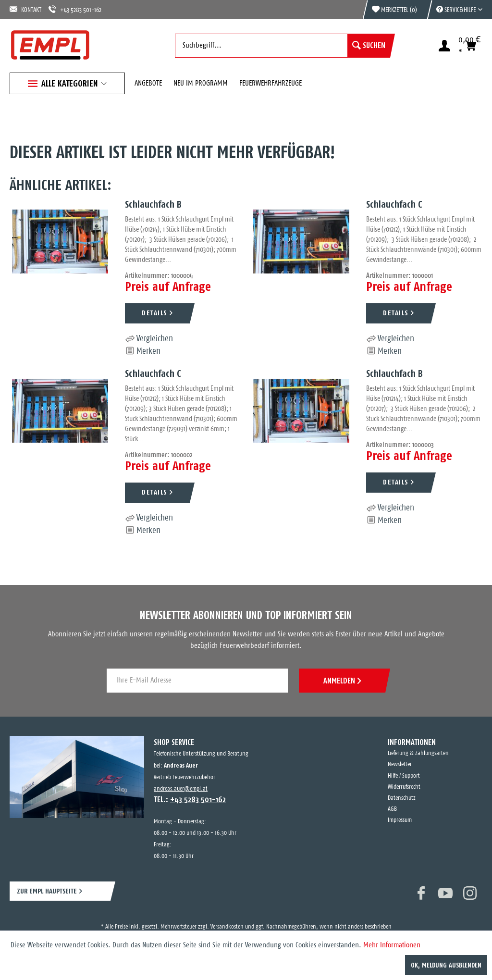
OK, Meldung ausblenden (446, 965)
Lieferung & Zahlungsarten (418, 753)
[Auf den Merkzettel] (143, 351)
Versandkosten (227, 927)
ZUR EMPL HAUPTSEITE (47, 891)
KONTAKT (25, 9)
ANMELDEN (342, 681)
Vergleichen (149, 339)
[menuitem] (455, 10)
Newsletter (400, 764)
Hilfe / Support (404, 776)
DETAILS (154, 313)
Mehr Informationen (392, 945)
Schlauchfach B (153, 204)
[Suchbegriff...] (283, 46)
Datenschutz (402, 798)
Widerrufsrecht (404, 787)
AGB (392, 809)
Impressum (400, 820)
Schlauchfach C (394, 204)
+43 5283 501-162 (75, 9)
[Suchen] (369, 46)
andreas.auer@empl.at (181, 789)
